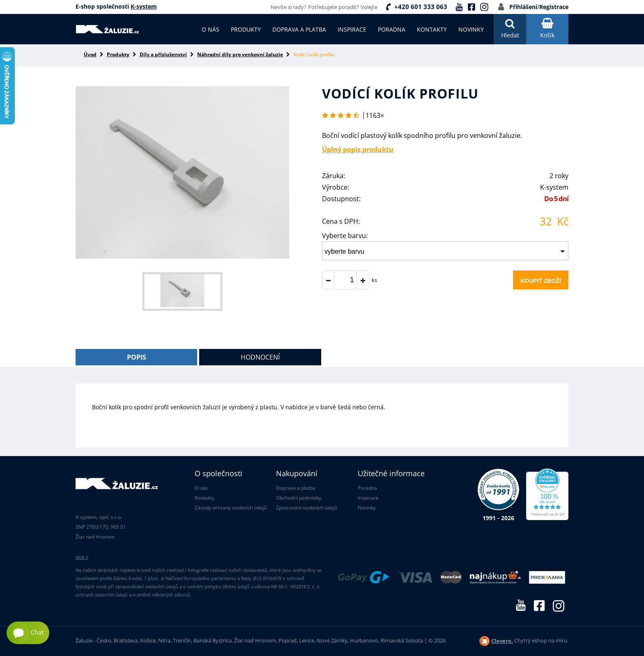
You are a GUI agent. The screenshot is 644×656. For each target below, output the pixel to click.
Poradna (367, 488)
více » (82, 557)
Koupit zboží (541, 281)
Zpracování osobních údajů (307, 508)
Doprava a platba (296, 488)
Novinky (367, 508)
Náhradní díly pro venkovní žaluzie (240, 54)
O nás (201, 488)
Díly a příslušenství (163, 54)
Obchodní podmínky (299, 498)
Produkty (118, 54)
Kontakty (205, 498)
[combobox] (445, 251)
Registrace (554, 7)
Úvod (90, 54)
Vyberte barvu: (345, 236)
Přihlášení (523, 7)
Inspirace (368, 498)
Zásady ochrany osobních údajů (231, 508)
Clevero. (502, 641)
